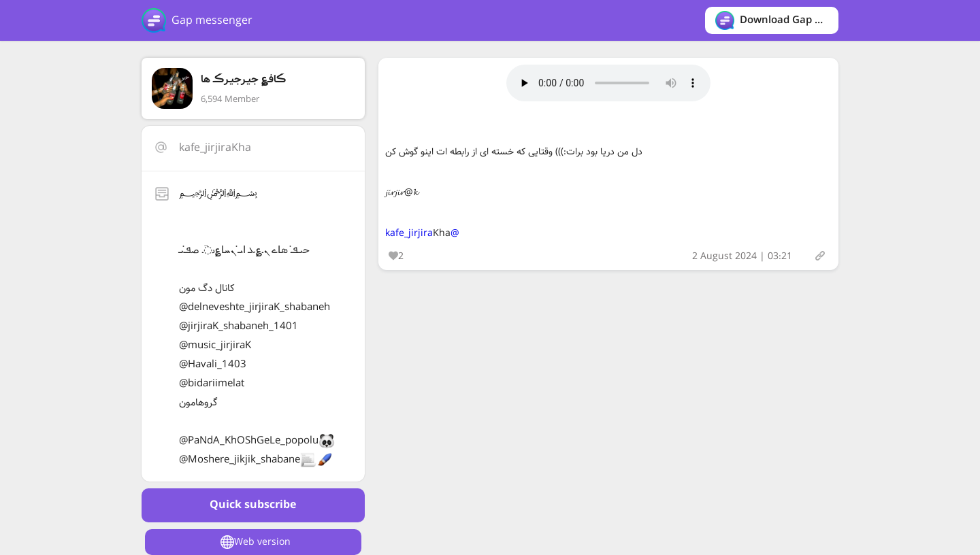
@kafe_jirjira (422, 233)
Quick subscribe (253, 505)
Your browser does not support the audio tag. (608, 83)
